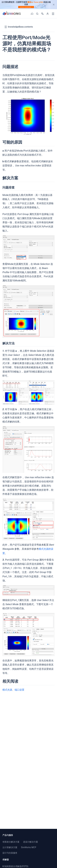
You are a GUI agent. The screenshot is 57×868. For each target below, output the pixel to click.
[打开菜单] (53, 14)
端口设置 (19, 690)
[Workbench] (32, 14)
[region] (28, 5)
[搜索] (37, 14)
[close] (54, 5)
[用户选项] (48, 14)
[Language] (42, 14)
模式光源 (7, 690)
